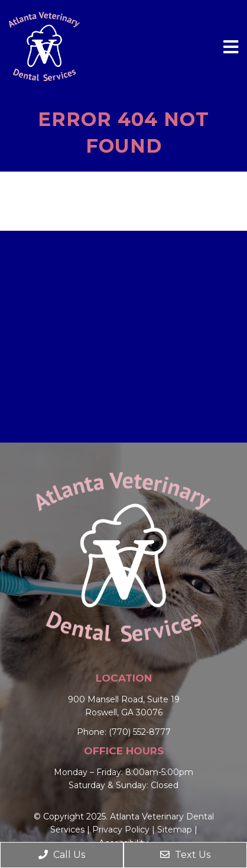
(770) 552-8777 (140, 732)
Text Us (185, 855)
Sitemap (175, 830)
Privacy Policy (121, 830)
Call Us (62, 855)
